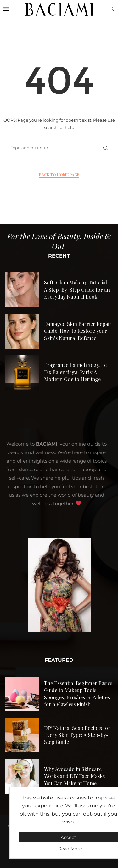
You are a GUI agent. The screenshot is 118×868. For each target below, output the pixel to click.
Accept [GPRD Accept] (68, 837)
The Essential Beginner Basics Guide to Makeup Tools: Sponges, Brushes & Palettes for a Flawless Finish (78, 694)
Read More (70, 849)
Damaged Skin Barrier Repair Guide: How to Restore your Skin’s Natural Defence (78, 331)
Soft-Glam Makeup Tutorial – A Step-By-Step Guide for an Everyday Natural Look (78, 290)
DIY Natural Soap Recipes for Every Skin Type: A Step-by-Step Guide (77, 735)
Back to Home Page (59, 175)
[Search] (112, 9)
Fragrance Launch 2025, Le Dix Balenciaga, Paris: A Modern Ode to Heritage (75, 372)
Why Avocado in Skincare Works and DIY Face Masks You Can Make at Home (74, 776)
